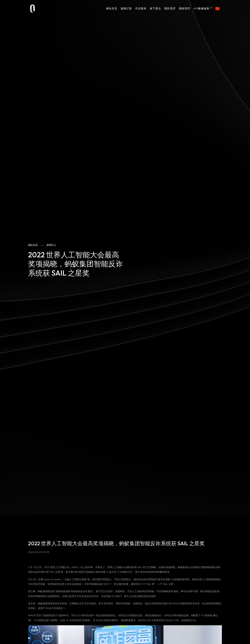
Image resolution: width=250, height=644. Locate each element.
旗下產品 (155, 8)
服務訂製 (126, 8)
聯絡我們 (185, 8)
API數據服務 (203, 8)
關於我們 (170, 8)
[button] (218, 9)
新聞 (51, 245)
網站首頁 (112, 8)
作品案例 (141, 8)
